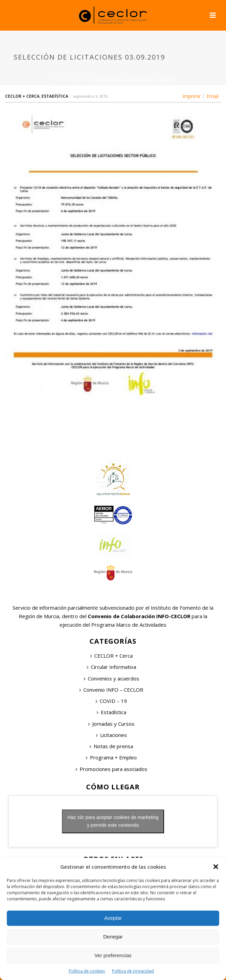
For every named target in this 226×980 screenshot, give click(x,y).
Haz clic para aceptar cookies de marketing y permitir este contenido (113, 821)
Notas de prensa (111, 746)
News (82, 80)
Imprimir (192, 96)
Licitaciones (111, 735)
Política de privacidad (133, 971)
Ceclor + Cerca (22, 96)
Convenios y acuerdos (111, 678)
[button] (216, 867)
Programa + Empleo (111, 757)
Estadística (55, 96)
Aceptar (113, 918)
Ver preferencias (113, 955)
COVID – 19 (111, 701)
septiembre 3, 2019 (90, 96)
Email (213, 96)
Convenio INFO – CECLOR (111, 690)
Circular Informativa (111, 667)
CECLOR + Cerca (111, 656)
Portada (61, 80)
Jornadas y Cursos (111, 724)
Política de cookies (87, 971)
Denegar (113, 937)
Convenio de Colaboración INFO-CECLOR (138, 616)
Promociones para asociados (111, 769)
